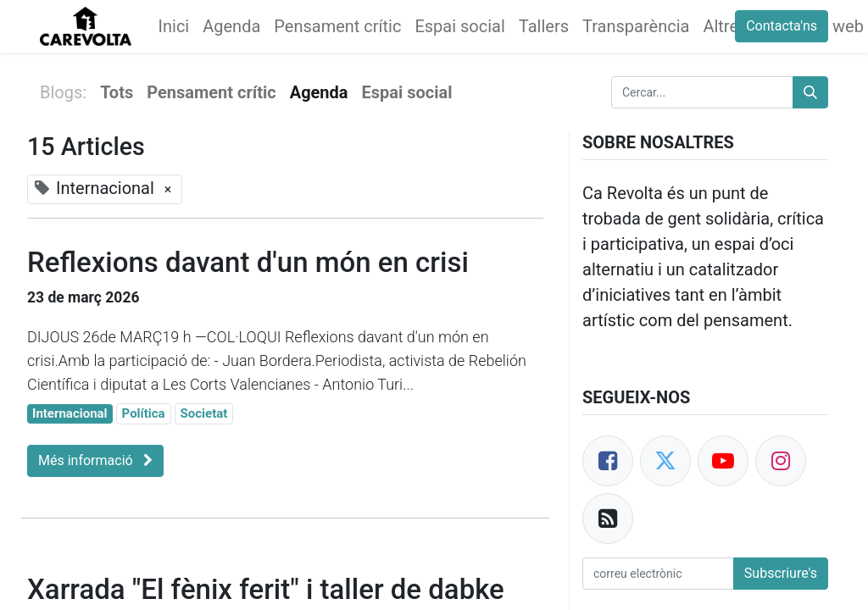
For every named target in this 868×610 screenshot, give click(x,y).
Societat (204, 413)
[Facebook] (608, 461)
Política (144, 413)
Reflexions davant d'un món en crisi (248, 262)
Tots (117, 92)
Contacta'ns (782, 26)
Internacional (70, 413)
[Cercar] (810, 92)
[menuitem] (174, 26)
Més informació (95, 460)
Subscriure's (781, 573)
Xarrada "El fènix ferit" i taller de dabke (266, 589)
